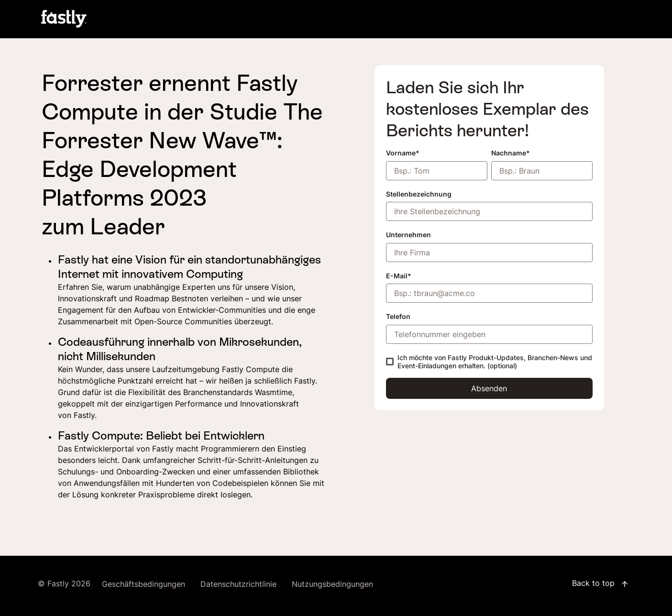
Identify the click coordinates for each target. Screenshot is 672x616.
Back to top (600, 584)
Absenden (489, 388)
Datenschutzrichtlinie (238, 584)
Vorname (401, 153)
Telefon (398, 316)
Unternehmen (408, 235)
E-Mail (397, 276)
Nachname (509, 153)
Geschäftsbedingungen (143, 584)
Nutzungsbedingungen (332, 584)
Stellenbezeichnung (419, 194)
